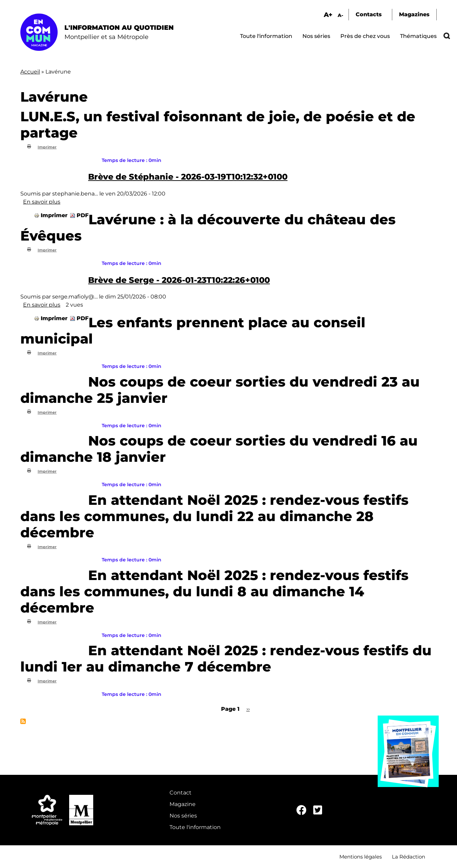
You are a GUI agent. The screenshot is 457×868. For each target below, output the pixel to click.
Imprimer (47, 147)
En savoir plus (42, 202)
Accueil (30, 72)
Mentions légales (361, 857)
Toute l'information (266, 36)
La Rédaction (409, 857)
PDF (83, 215)
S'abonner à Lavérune (23, 721)
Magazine (183, 804)
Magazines (414, 14)
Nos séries (316, 36)
